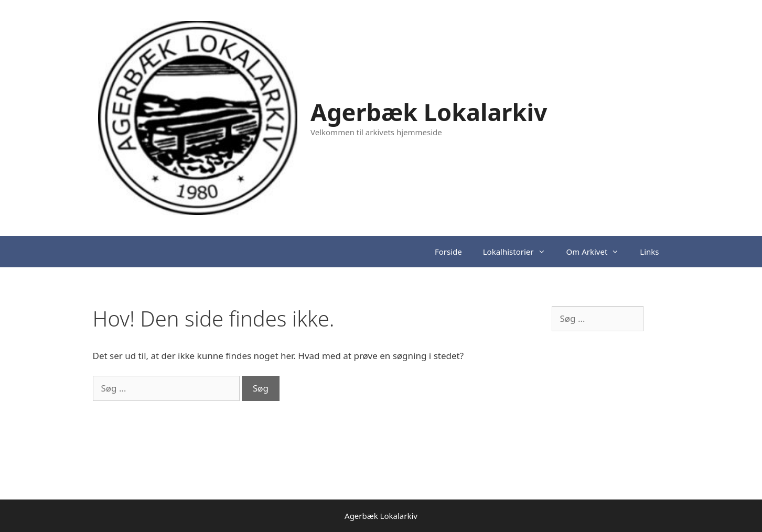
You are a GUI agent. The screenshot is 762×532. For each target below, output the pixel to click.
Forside (448, 252)
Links (649, 252)
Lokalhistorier (519, 252)
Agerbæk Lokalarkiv (429, 112)
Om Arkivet (598, 252)
